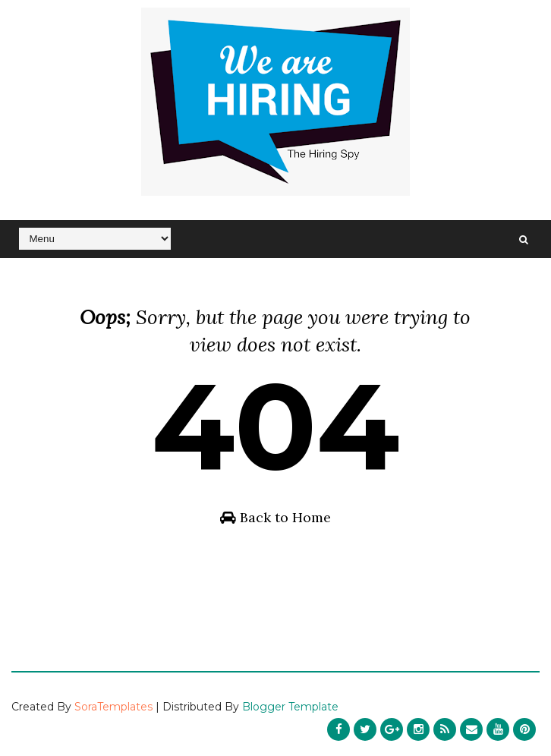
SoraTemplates (113, 707)
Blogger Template (290, 707)
